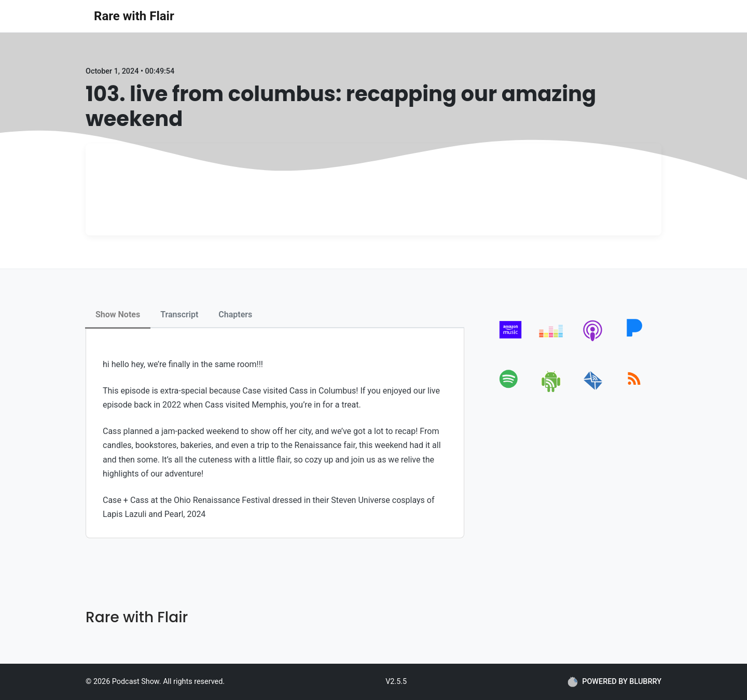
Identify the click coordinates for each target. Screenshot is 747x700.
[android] (552, 390)
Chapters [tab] (235, 314)
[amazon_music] (511, 341)
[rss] (634, 390)
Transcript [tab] (179, 314)
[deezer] (552, 341)
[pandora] (634, 341)
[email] (593, 390)
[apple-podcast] (593, 341)
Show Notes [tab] (118, 314)
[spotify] (511, 390)
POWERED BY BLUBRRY (614, 682)
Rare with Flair (134, 16)
